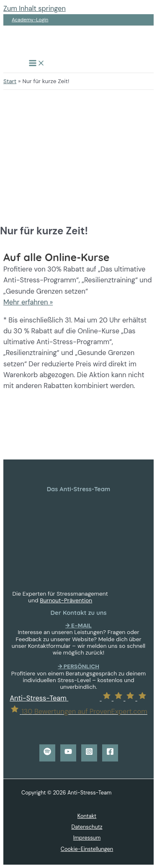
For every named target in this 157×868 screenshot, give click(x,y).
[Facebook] (110, 753)
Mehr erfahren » (28, 302)
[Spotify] (47, 753)
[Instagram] (89, 753)
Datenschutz (87, 827)
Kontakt (87, 816)
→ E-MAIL (78, 625)
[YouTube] (68, 753)
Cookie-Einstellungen (87, 849)
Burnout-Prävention (66, 600)
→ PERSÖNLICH (78, 666)
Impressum (87, 838)
